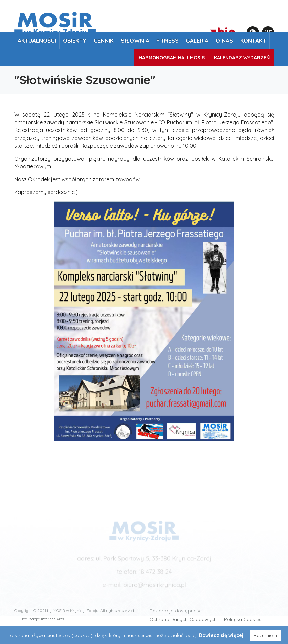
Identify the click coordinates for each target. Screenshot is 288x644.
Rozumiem (265, 635)
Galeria (197, 40)
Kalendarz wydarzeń (242, 58)
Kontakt (253, 40)
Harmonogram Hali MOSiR (172, 58)
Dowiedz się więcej (221, 635)
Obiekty (75, 40)
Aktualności (37, 40)
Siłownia (135, 40)
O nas (224, 40)
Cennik (104, 40)
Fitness (168, 40)
